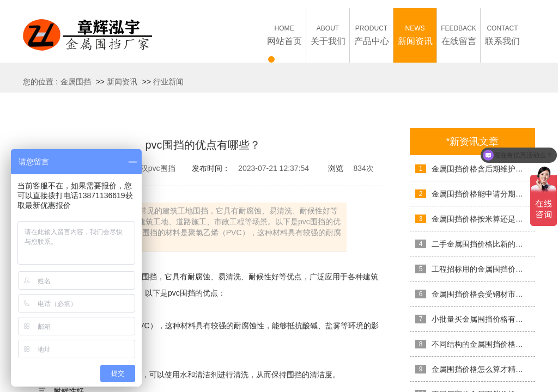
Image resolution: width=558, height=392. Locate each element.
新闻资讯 (122, 82)
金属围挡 (76, 82)
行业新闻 (168, 82)
